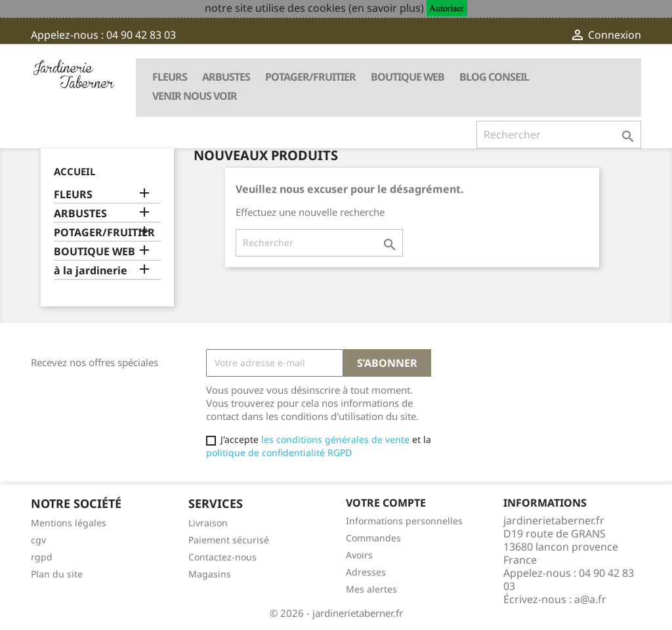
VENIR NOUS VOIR (195, 96)
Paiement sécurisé (229, 540)
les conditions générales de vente (334, 439)
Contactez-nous (222, 557)
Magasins (210, 574)
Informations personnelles (404, 521)
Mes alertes (371, 589)
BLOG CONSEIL (494, 77)
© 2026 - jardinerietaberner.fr (336, 613)
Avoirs (359, 555)
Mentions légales (69, 523)
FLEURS (170, 77)
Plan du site (57, 574)
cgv (38, 540)
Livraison (208, 523)
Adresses (366, 572)
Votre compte (386, 503)
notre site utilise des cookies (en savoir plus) (314, 8)
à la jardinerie (91, 271)
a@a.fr (590, 599)
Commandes (373, 538)
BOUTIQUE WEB (408, 77)
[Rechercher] (559, 135)
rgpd (42, 557)
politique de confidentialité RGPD (279, 452)
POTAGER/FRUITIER (310, 77)
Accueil (74, 171)
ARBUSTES (226, 77)
